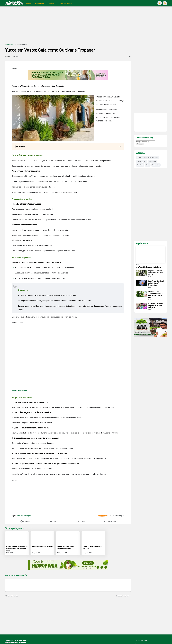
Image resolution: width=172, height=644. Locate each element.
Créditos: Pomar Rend (19, 391)
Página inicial (9, 44)
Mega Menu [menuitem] (39, 3)
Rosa (148, 165)
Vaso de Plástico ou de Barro (42, 547)
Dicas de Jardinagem (21, 44)
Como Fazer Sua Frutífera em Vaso (92, 548)
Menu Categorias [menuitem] (66, 3)
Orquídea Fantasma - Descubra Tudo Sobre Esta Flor (156, 273)
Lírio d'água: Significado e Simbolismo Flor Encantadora (156, 283)
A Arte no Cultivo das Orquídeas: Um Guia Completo (155, 306)
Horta (139, 161)
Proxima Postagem (123, 596)
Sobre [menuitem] (51, 3)
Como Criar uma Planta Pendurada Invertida (66, 548)
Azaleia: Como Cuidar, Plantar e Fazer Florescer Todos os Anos (17, 549)
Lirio (145, 161)
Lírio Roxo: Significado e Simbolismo (148, 267)
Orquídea (140, 165)
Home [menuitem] (29, 3)
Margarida (152, 161)
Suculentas (156, 165)
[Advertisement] (71, 26)
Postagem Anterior (13, 596)
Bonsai (139, 157)
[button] (160, 3)
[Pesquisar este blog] (146, 142)
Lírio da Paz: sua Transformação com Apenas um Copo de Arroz (155, 295)
